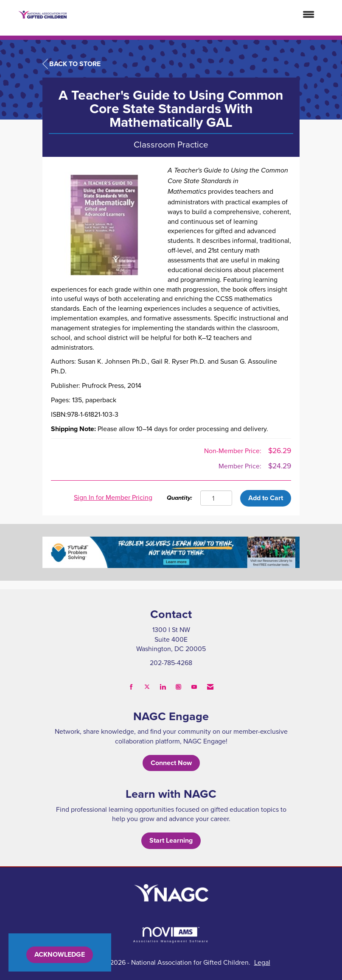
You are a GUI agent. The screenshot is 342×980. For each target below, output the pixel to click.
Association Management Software (171, 935)
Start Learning (171, 840)
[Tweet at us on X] (147, 687)
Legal (262, 962)
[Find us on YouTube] (194, 687)
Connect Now (171, 763)
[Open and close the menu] (195, 15)
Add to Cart (266, 498)
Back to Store (71, 64)
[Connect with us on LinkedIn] (163, 687)
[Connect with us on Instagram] (178, 687)
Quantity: (179, 498)
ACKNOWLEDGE (60, 954)
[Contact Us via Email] (210, 687)
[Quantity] (216, 498)
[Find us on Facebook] (131, 687)
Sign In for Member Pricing (113, 497)
